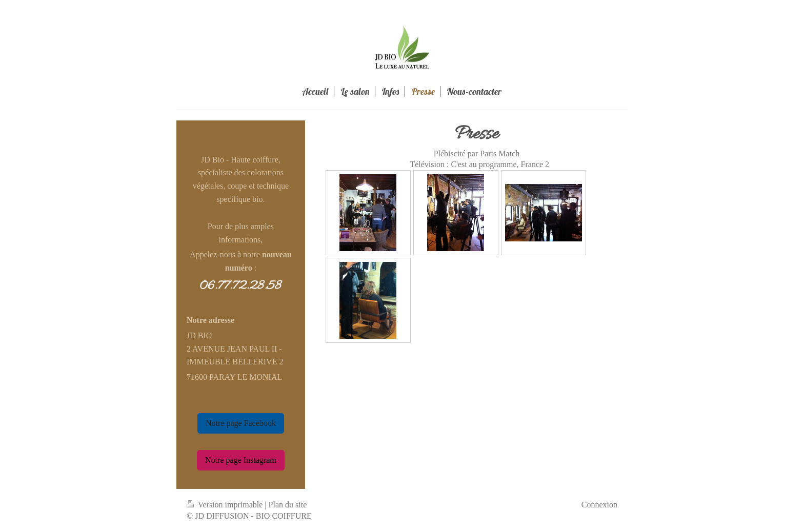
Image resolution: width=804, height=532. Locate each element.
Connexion (599, 505)
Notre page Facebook (241, 423)
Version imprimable (226, 505)
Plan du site (288, 505)
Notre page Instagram (241, 460)
